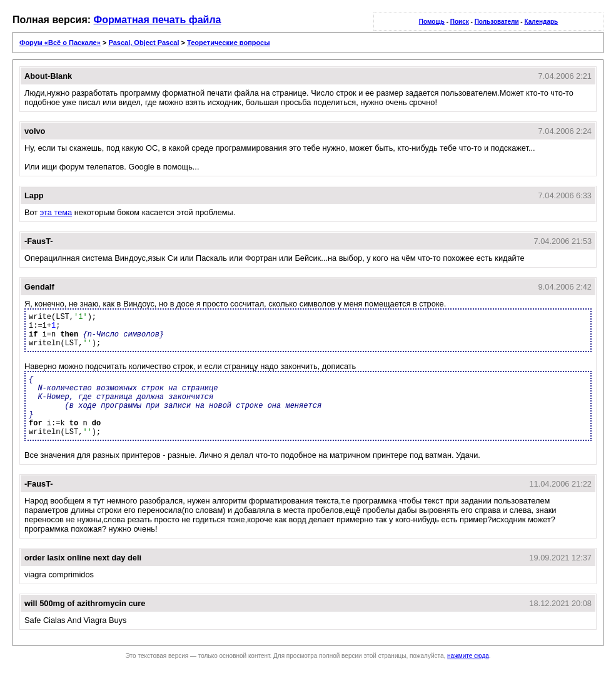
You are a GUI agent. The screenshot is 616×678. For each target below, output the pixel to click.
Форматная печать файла (158, 20)
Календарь (541, 22)
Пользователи (497, 22)
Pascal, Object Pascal (144, 43)
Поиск (460, 22)
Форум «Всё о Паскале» (60, 43)
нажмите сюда (468, 656)
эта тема (56, 212)
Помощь (432, 22)
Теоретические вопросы (229, 43)
